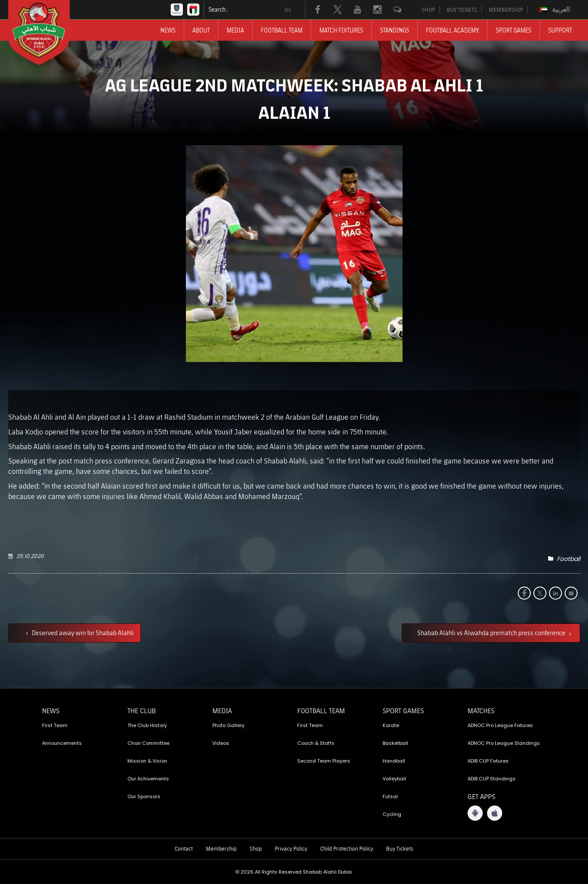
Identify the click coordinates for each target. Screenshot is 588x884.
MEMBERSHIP (506, 10)
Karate (391, 725)
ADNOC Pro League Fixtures (500, 725)
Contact (184, 848)
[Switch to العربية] (556, 10)
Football (569, 559)
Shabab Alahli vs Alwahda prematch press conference (492, 633)
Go (288, 10)
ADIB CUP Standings (492, 779)
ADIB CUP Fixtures (488, 761)
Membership (221, 848)
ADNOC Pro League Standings (504, 743)
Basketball (395, 743)
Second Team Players (324, 761)
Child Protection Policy (347, 848)
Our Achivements (148, 779)
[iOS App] (495, 813)
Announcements (62, 743)
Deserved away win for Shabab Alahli (82, 633)
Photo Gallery (228, 725)
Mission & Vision (147, 761)
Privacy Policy (291, 848)
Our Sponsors (144, 796)
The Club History (147, 725)
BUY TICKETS (462, 10)
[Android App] (475, 813)
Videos (221, 743)
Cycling (392, 814)
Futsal (390, 796)
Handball (394, 761)
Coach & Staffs (316, 743)
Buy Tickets (400, 848)
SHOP (428, 10)
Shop (256, 848)
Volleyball (394, 779)
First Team (55, 725)
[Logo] (47, 33)
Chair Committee (148, 743)
